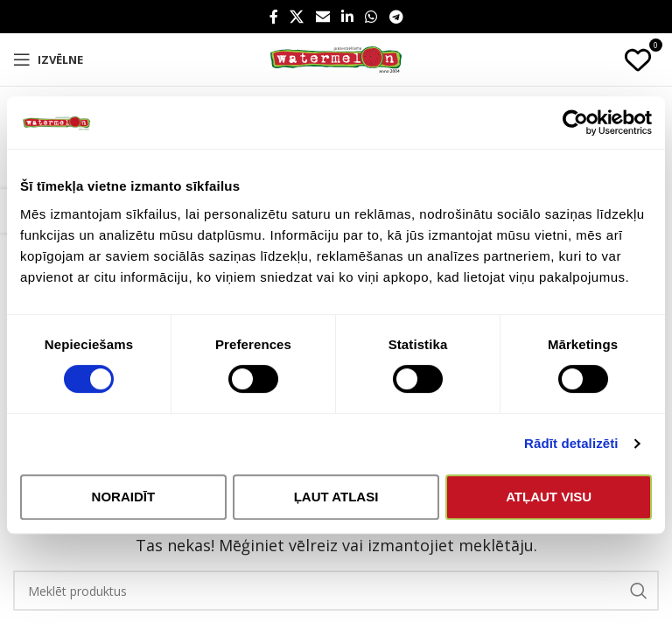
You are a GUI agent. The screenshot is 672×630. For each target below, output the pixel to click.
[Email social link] (322, 17)
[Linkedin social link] (347, 17)
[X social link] (297, 17)
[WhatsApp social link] (371, 17)
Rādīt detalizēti (571, 443)
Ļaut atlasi (336, 497)
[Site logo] (336, 58)
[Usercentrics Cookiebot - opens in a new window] (575, 122)
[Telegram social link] (396, 17)
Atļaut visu (549, 497)
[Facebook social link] (274, 17)
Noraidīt (124, 497)
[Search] (336, 591)
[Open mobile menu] (48, 59)
